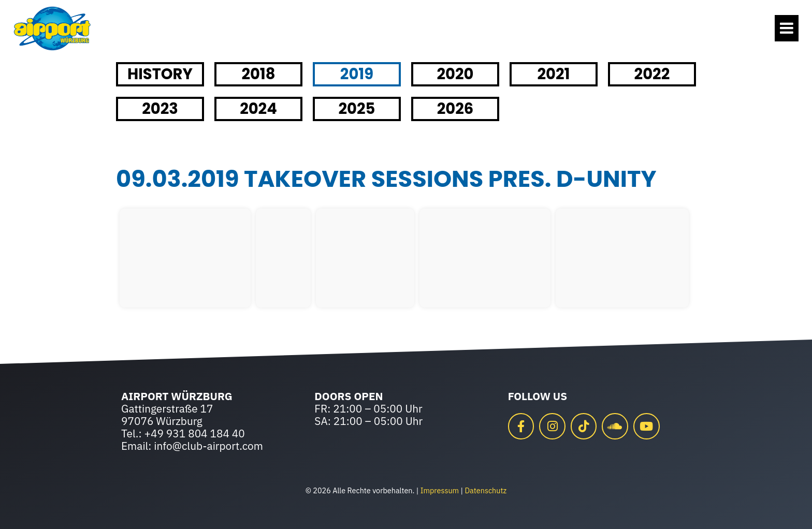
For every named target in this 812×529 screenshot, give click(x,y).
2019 (357, 74)
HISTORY (160, 74)
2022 (652, 74)
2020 (455, 74)
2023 (160, 109)
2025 (357, 109)
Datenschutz (485, 490)
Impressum (440, 490)
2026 (455, 109)
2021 (553, 74)
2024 (258, 109)
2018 (258, 74)
